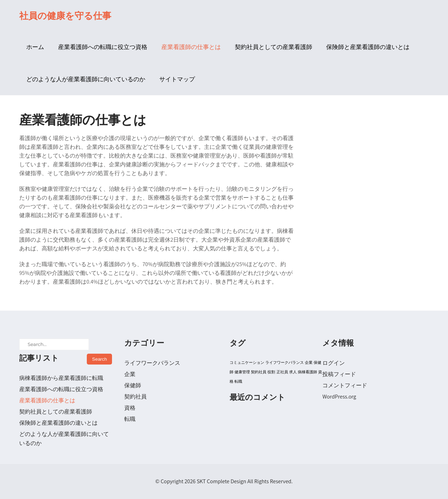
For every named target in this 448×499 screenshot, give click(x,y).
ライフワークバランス (152, 363)
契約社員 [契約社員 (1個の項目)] (259, 372)
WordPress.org (339, 397)
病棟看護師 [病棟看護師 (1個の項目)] (307, 372)
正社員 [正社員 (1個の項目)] (282, 372)
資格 (130, 408)
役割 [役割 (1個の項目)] (271, 372)
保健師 (133, 385)
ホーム (35, 47)
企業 (130, 374)
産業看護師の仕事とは (191, 47)
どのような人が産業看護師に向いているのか (86, 79)
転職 (130, 419)
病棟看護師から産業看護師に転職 (61, 378)
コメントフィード (345, 385)
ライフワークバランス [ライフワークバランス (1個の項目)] (285, 362)
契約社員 (135, 397)
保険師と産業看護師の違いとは (368, 47)
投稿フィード (339, 374)
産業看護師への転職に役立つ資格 (103, 47)
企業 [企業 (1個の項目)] (309, 362)
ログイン (334, 363)
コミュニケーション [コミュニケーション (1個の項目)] (247, 362)
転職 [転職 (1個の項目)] (238, 381)
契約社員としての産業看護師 (274, 47)
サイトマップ (177, 79)
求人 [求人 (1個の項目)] (293, 372)
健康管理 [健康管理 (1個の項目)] (242, 372)
